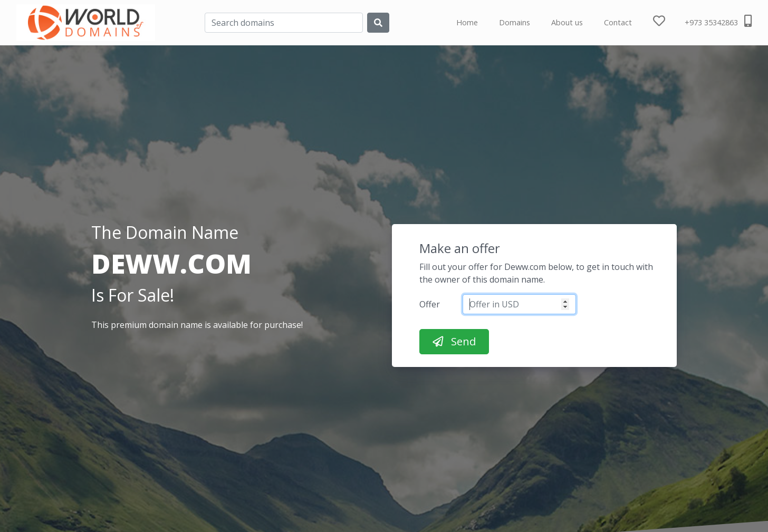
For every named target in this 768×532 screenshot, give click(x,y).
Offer (430, 304)
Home (467, 22)
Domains (515, 22)
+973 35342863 (718, 21)
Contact (618, 22)
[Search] (284, 23)
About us (567, 22)
